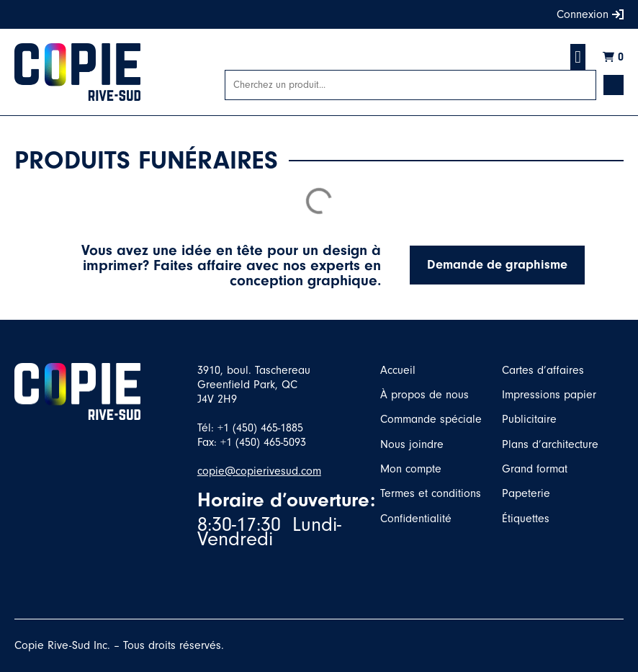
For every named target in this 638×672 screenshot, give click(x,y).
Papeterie (526, 493)
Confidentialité (416, 519)
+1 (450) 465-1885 (260, 428)
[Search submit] (614, 85)
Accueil (398, 370)
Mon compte (411, 469)
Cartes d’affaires (543, 370)
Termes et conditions (431, 493)
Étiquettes (526, 519)
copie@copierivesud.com (259, 471)
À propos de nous (424, 395)
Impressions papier (549, 395)
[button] (578, 57)
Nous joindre (412, 444)
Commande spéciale (431, 419)
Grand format (535, 469)
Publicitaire (529, 419)
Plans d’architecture (550, 444)
